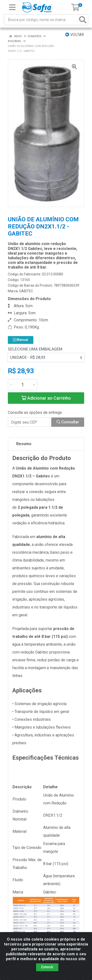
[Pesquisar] (83, 20)
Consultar (68, 422)
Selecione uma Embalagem (35, 349)
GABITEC (26, 291)
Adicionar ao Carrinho (46, 398)
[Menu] (12, 7)
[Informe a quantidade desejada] (23, 385)
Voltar (75, 35)
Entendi (47, 967)
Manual (21, 340)
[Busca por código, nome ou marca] (41, 20)
